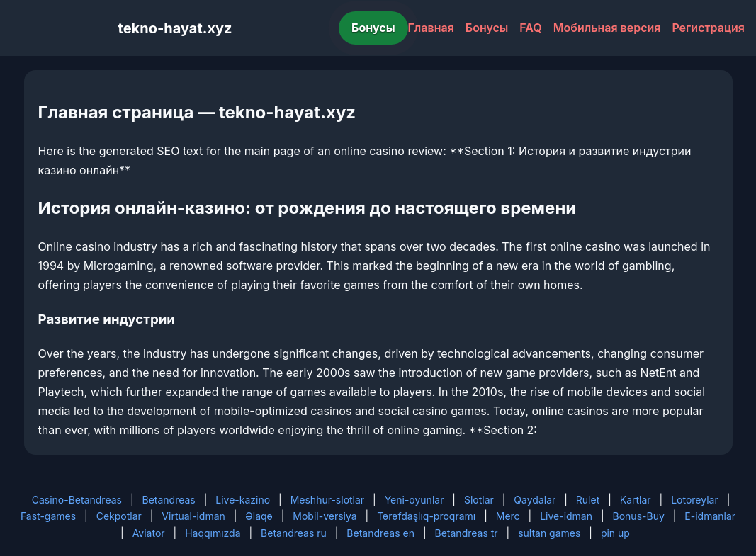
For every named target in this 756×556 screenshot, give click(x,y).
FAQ (530, 28)
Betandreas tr (467, 533)
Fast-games (48, 516)
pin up (615, 533)
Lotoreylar (695, 500)
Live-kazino (243, 500)
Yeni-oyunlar (414, 500)
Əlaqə (259, 516)
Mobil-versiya (325, 516)
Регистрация (708, 28)
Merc (508, 516)
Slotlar (479, 500)
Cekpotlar (119, 516)
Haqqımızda (213, 533)
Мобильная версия (607, 28)
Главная (431, 28)
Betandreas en (380, 533)
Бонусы (373, 28)
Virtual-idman (193, 516)
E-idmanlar (710, 516)
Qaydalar (535, 500)
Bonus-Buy (639, 516)
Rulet (588, 500)
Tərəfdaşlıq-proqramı (426, 516)
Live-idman (566, 516)
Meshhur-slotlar (327, 500)
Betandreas (168, 500)
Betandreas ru (294, 533)
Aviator (149, 533)
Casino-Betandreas (77, 500)
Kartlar (636, 500)
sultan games (549, 533)
